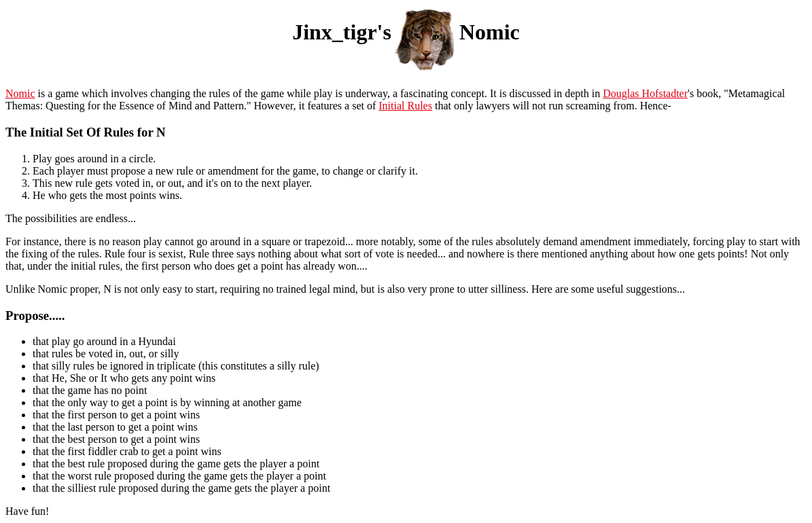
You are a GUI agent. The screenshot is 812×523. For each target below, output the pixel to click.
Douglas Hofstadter (645, 93)
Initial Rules (405, 106)
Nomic (20, 93)
